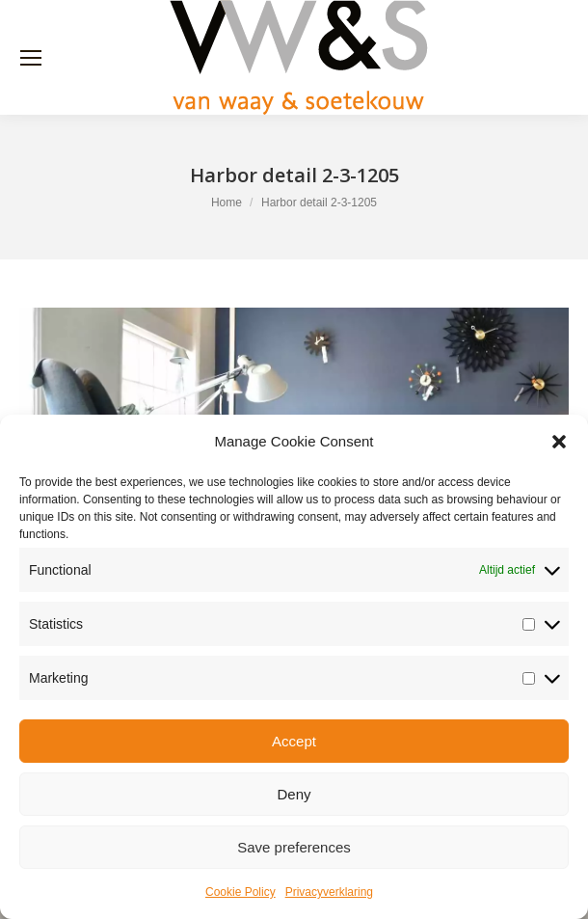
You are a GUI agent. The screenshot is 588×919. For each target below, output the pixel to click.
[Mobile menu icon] (31, 58)
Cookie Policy (241, 892)
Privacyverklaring (329, 892)
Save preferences (294, 847)
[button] (559, 442)
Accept (294, 741)
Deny (294, 794)
